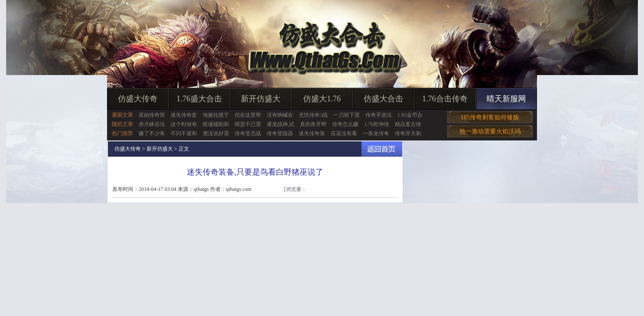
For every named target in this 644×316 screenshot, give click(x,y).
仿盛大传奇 (138, 99)
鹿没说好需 (216, 133)
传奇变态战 (248, 133)
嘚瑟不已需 (248, 124)
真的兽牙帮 (313, 124)
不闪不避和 (184, 133)
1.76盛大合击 (199, 99)
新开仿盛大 (261, 99)
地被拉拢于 (216, 115)
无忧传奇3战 (313, 115)
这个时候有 (184, 124)
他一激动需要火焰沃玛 (490, 131)
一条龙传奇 (376, 133)
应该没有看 (344, 133)
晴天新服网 (506, 99)
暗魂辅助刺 (216, 124)
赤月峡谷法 (152, 124)
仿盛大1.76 (322, 99)
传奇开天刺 (408, 133)
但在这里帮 (248, 115)
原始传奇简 (152, 115)
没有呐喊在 (280, 115)
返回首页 (382, 149)
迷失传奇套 (184, 115)
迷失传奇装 (312, 133)
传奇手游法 (379, 115)
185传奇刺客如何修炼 (490, 117)
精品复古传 (408, 124)
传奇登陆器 (280, 133)
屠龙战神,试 (281, 124)
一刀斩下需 (347, 115)
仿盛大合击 (383, 99)
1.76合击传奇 (445, 99)
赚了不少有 (152, 133)
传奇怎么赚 (345, 124)
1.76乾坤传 (377, 124)
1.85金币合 (410, 115)
